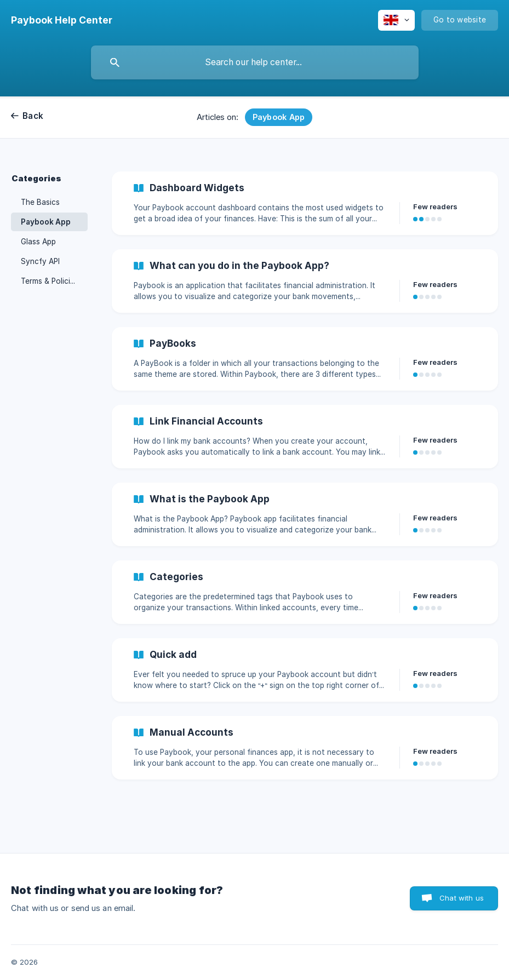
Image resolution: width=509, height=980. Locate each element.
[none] (62, 20)
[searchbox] (255, 62)
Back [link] (33, 116)
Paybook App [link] (46, 222)
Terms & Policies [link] (50, 281)
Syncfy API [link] (40, 261)
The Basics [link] (40, 202)
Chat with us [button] (462, 898)
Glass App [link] (38, 242)
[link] (305, 203)
